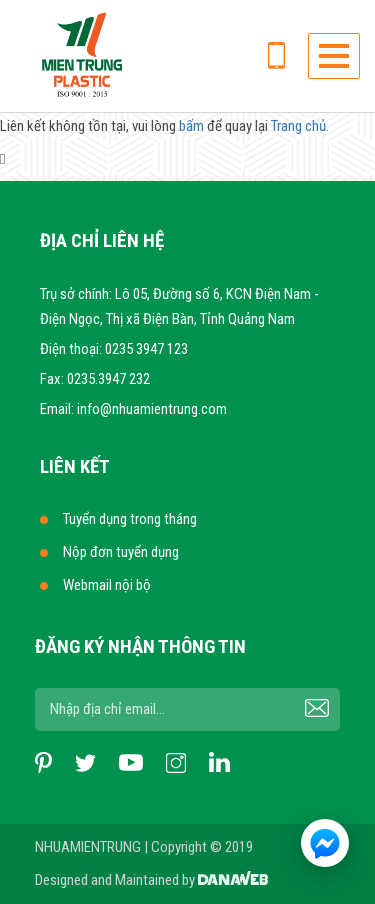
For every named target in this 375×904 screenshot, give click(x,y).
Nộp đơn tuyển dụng (121, 552)
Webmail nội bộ (107, 585)
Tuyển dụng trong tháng (130, 519)
